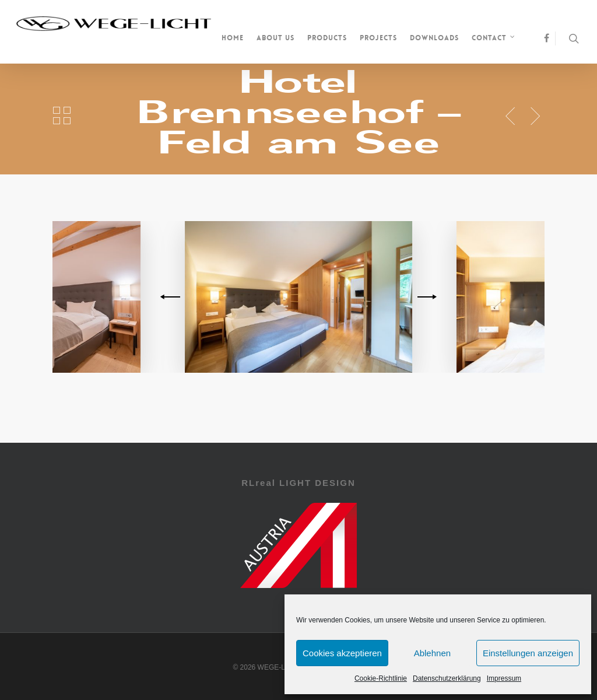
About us (275, 38)
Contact (494, 39)
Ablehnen (432, 653)
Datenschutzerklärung (447, 678)
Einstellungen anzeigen (528, 653)
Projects (378, 38)
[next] (425, 297)
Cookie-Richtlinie (381, 678)
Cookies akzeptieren (342, 653)
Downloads (434, 38)
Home (233, 38)
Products (327, 38)
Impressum (504, 678)
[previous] (172, 297)
